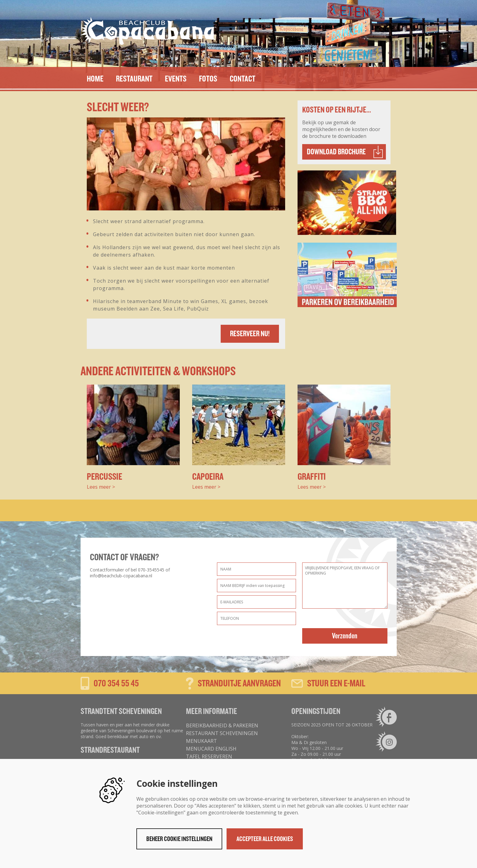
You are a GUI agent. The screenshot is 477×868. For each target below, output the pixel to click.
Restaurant (134, 79)
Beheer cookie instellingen (179, 839)
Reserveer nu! (250, 334)
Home (95, 79)
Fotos (208, 79)
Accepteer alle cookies (265, 839)
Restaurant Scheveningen (222, 733)
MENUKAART (201, 741)
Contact (243, 79)
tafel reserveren (209, 756)
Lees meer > (101, 487)
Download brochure (336, 152)
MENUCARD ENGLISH (211, 749)
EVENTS (176, 79)
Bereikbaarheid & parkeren (222, 725)
